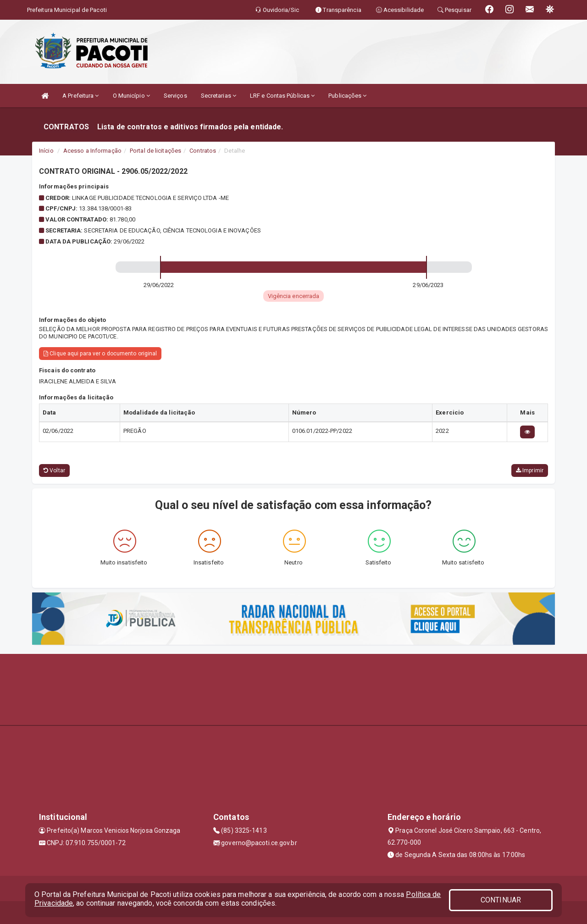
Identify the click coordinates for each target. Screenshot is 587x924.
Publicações (347, 96)
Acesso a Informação (92, 151)
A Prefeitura (80, 96)
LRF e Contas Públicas (282, 96)
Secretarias (219, 96)
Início (46, 151)
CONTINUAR (501, 900)
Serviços (175, 96)
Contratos (203, 151)
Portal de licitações (155, 151)
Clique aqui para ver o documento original (100, 354)
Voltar (54, 470)
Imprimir (530, 470)
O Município (131, 96)
